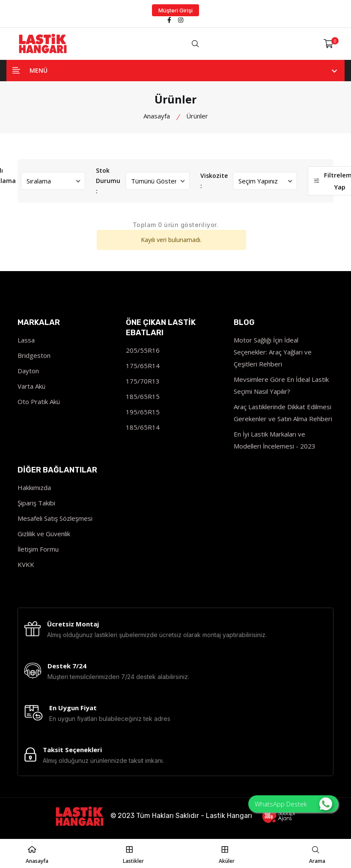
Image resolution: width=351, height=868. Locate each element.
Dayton (28, 371)
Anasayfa (157, 116)
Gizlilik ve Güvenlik (44, 534)
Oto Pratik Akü (39, 402)
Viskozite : (214, 181)
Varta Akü (31, 386)
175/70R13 (143, 381)
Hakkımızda (34, 487)
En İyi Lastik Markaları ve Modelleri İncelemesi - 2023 (275, 440)
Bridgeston (34, 355)
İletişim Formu (38, 549)
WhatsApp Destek (293, 804)
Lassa (26, 340)
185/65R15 (143, 396)
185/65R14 (143, 427)
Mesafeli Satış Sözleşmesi (55, 518)
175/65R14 (143, 366)
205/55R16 (143, 350)
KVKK (26, 564)
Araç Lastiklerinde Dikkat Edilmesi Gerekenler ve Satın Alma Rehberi (283, 413)
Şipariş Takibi (36, 503)
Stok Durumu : (108, 181)
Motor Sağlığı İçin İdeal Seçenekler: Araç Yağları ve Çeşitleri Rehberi (273, 352)
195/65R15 (143, 412)
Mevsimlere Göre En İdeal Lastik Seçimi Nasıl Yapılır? (281, 385)
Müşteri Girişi (175, 10)
